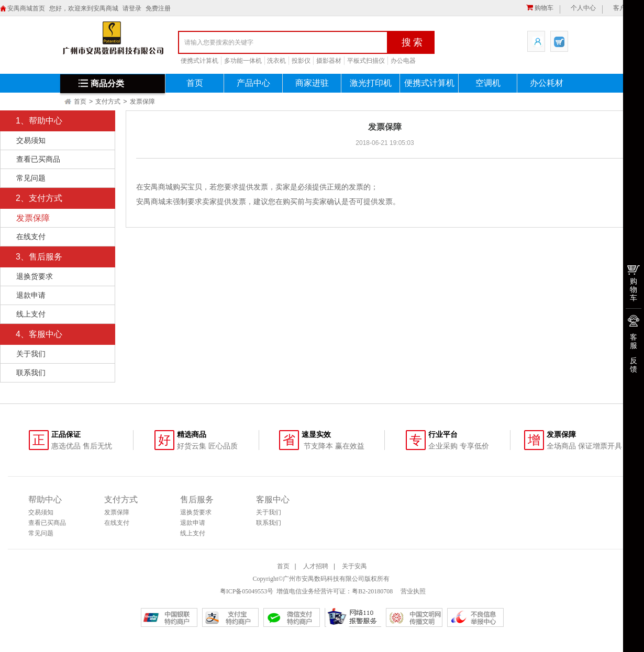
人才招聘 (316, 566)
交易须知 (31, 140)
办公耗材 (547, 83)
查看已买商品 (38, 159)
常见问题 (31, 178)
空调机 (488, 83)
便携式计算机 (199, 61)
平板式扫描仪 (366, 61)
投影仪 (301, 61)
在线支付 (31, 237)
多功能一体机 (243, 61)
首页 (195, 83)
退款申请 (31, 295)
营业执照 (412, 591)
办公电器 (403, 61)
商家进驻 (312, 83)
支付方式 (108, 102)
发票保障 (142, 102)
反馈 (634, 365)
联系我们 (31, 373)
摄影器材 (329, 61)
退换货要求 (35, 276)
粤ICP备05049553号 (247, 591)
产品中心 (253, 83)
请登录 (132, 8)
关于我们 (31, 354)
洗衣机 (276, 61)
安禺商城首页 (26, 8)
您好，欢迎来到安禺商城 (84, 8)
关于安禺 (354, 566)
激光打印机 (371, 83)
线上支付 (31, 314)
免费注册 (158, 8)
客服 (634, 341)
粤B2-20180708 (372, 591)
